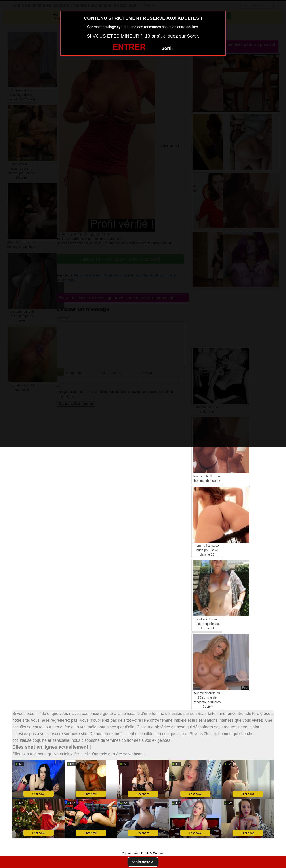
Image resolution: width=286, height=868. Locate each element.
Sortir (167, 48)
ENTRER (129, 47)
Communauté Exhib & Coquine (143, 853)
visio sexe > (143, 862)
